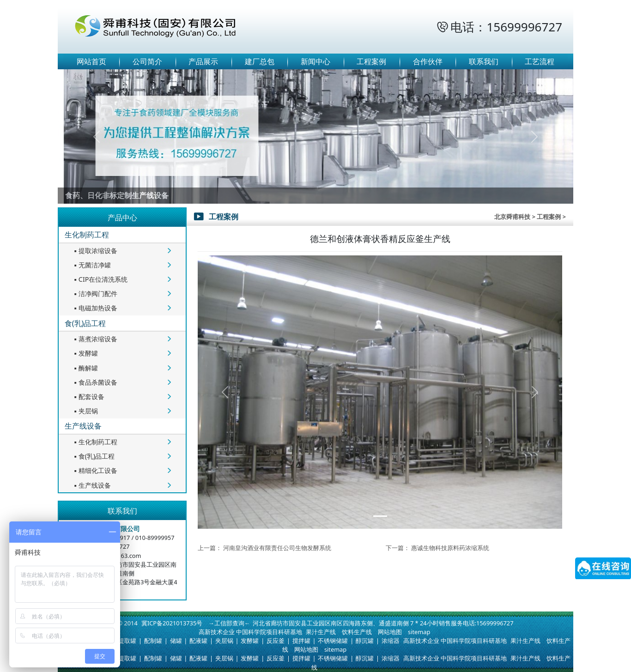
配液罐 (198, 641)
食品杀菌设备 (95, 382)
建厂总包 (260, 61)
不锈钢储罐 (333, 641)
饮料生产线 (357, 632)
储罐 (176, 641)
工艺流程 (540, 61)
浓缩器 (391, 641)
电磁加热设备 (95, 308)
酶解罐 (85, 368)
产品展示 (203, 61)
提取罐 (127, 641)
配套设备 (88, 397)
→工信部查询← (229, 623)
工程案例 (371, 61)
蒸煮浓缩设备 (95, 339)
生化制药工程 (87, 235)
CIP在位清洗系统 (100, 279)
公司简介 (147, 61)
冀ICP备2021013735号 (172, 623)
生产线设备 (83, 426)
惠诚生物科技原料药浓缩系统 (450, 548)
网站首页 (91, 61)
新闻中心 (315, 61)
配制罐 (153, 641)
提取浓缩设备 (95, 251)
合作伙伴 (428, 61)
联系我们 (484, 61)
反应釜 (276, 641)
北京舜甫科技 (512, 217)
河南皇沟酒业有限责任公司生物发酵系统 (277, 548)
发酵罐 (85, 353)
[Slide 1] (380, 516)
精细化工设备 (95, 470)
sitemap (419, 632)
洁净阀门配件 (95, 294)
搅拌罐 (301, 641)
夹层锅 (85, 411)
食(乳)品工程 (85, 323)
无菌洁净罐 (91, 265)
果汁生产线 (321, 632)
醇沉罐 (365, 641)
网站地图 (390, 632)
